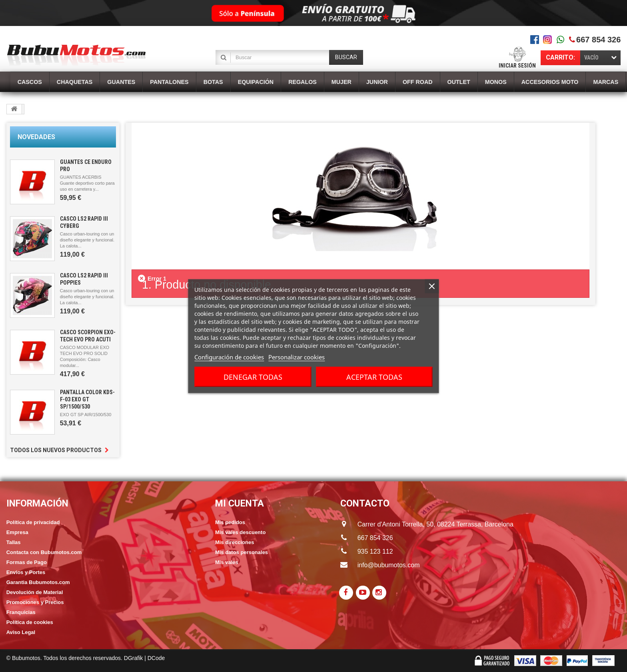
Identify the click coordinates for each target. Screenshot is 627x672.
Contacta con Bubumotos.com (44, 552)
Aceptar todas (374, 377)
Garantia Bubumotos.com (38, 582)
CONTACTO (365, 504)
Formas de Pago (27, 562)
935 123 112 (375, 551)
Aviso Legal (21, 632)
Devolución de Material (35, 592)
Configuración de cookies (229, 357)
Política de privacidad (33, 522)
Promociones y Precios (35, 602)
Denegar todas (253, 377)
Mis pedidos (230, 522)
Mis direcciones (235, 542)
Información (37, 504)
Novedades (36, 137)
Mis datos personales (242, 552)
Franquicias (21, 612)
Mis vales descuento (240, 532)
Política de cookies (30, 622)
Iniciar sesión (517, 66)
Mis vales (227, 562)
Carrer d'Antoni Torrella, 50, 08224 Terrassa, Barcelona (428, 524)
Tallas (14, 542)
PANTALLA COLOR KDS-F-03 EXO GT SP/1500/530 (87, 399)
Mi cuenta (240, 504)
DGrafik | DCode (144, 658)
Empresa (17, 532)
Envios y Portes (26, 572)
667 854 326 (598, 40)
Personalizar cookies (297, 357)
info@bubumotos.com (389, 565)
